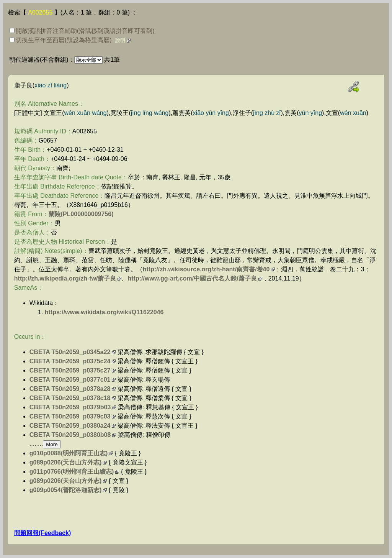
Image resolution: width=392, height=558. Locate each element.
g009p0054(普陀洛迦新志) (66, 490)
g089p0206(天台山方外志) (66, 462)
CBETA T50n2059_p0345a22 (70, 352)
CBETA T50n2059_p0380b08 (70, 435)
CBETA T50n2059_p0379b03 (70, 407)
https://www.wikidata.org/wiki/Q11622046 (104, 312)
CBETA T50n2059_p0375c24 (70, 361)
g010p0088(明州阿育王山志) (69, 453)
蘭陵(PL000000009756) (81, 214)
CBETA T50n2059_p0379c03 (70, 416)
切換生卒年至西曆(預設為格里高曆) (61, 40)
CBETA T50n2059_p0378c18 (70, 398)
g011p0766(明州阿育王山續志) (72, 472)
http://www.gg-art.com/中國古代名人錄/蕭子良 (192, 278)
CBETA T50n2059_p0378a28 (70, 389)
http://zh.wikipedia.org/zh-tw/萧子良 (65, 278)
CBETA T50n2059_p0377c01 (70, 380)
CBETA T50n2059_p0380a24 (70, 426)
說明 (120, 40)
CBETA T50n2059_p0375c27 (70, 370)
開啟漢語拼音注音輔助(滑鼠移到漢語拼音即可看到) (82, 31)
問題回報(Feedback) (42, 533)
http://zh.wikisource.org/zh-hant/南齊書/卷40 (206, 269)
